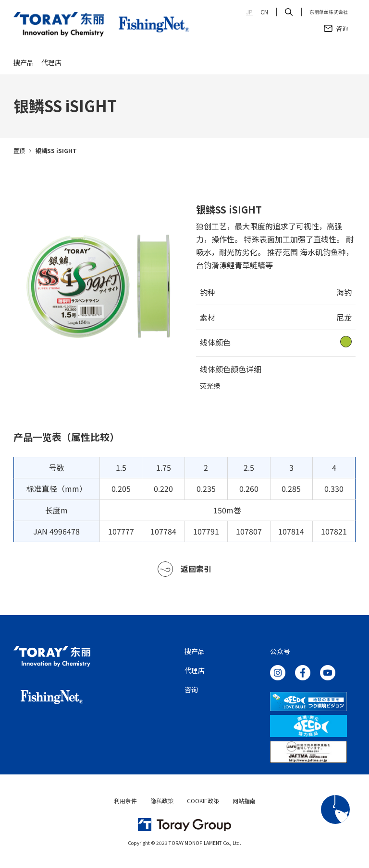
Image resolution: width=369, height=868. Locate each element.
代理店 (51, 63)
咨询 (191, 691)
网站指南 (244, 803)
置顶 (19, 152)
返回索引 (184, 571)
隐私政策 (162, 803)
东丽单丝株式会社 (329, 12)
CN (264, 12)
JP (249, 12)
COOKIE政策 (203, 803)
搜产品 (24, 63)
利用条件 (125, 803)
